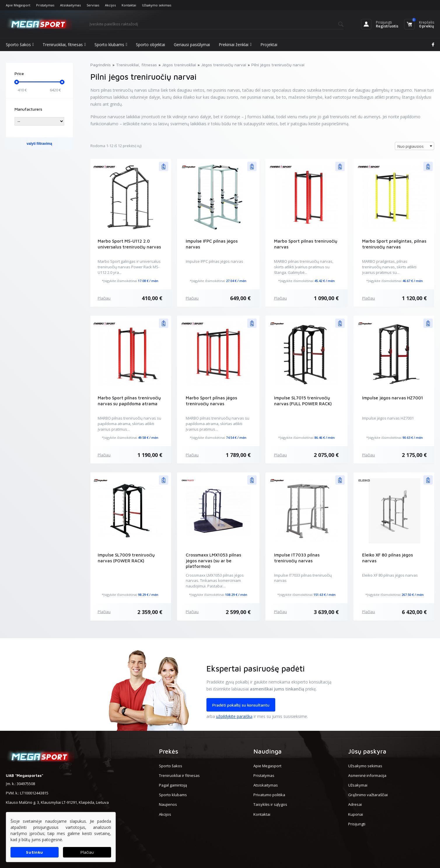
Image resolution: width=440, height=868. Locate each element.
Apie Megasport (18, 5)
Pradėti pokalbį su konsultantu (241, 705)
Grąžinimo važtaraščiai (368, 795)
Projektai (269, 45)
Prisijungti (384, 22)
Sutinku (35, 852)
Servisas (93, 5)
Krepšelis (427, 22)
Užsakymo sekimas (157, 5)
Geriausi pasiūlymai (192, 45)
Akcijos (110, 5)
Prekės (169, 751)
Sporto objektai (150, 45)
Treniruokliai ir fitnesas (179, 775)
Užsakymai (358, 785)
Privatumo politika (269, 795)
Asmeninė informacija (367, 775)
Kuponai (356, 814)
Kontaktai (129, 5)
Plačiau (104, 298)
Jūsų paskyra (367, 751)
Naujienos (168, 804)
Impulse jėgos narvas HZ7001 (393, 398)
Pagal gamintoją (173, 785)
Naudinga (268, 751)
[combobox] (414, 146)
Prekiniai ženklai (235, 45)
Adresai (355, 804)
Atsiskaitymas (70, 5)
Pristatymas (45, 5)
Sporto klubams (111, 45)
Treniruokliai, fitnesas (64, 45)
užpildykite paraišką (234, 716)
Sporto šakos (20, 45)
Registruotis (387, 26)
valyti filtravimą (39, 144)
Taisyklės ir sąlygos (270, 804)
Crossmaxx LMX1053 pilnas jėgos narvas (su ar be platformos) (213, 561)
